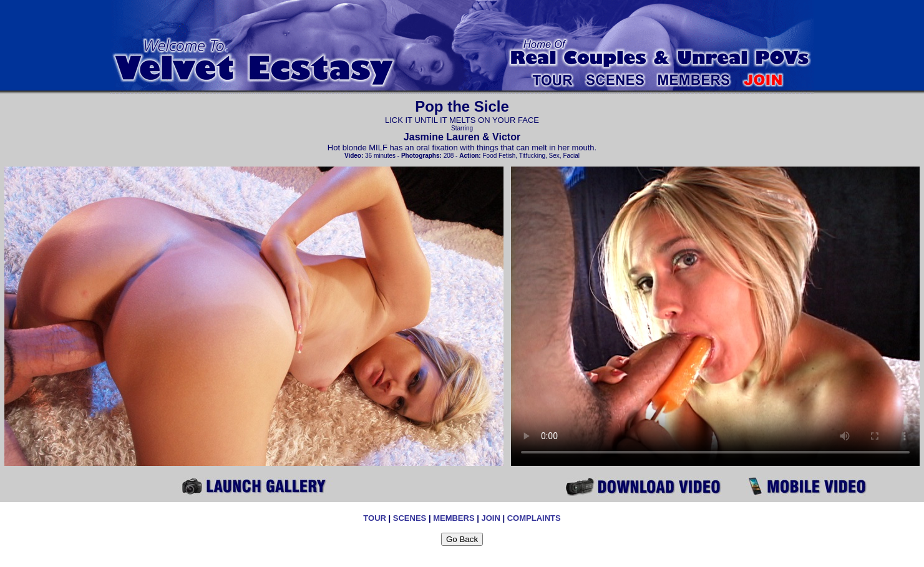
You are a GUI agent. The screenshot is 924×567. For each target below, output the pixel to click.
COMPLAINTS (534, 518)
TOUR (375, 518)
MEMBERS (454, 518)
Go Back (462, 539)
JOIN (490, 518)
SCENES (410, 518)
